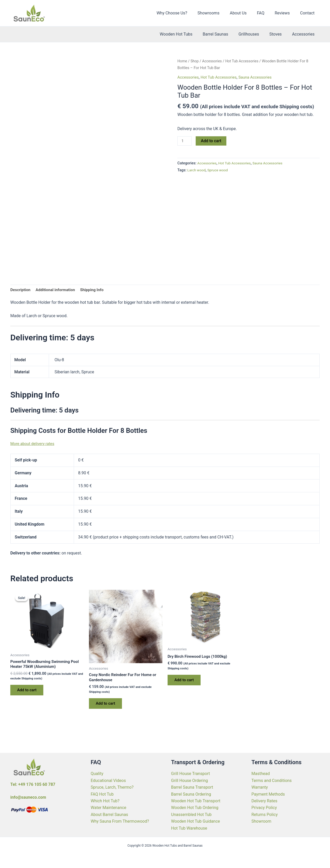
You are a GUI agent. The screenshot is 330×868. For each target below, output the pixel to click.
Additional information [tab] (57, 290)
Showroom (261, 821)
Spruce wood (219, 170)
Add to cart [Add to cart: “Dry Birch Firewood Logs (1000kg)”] (185, 681)
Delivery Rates (264, 801)
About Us (245, 13)
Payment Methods (268, 794)
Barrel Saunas (223, 34)
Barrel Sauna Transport (192, 787)
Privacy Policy (264, 808)
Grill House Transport (191, 774)
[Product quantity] (185, 141)
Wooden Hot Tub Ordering (195, 808)
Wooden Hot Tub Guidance (196, 821)
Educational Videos (108, 781)
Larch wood (197, 170)
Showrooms (218, 13)
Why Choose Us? (183, 13)
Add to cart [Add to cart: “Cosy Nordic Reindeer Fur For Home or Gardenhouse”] (107, 705)
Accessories (304, 34)
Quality (97, 774)
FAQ (266, 13)
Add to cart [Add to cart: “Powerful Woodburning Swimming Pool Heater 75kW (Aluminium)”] (28, 692)
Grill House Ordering (190, 781)
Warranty (260, 787)
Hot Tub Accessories (245, 61)
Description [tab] (21, 290)
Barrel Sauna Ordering (191, 794)
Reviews (285, 13)
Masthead (261, 774)
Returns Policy (265, 815)
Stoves (279, 34)
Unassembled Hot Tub (191, 815)
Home (183, 61)
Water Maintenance (109, 808)
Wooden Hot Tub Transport (196, 801)
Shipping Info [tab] (96, 290)
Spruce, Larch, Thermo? (112, 787)
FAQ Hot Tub (102, 794)
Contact (308, 13)
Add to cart (212, 141)
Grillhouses (254, 34)
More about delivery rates (34, 444)
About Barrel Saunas (109, 815)
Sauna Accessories (259, 77)
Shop (195, 61)
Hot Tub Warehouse (189, 828)
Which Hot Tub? (105, 801)
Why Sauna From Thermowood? (120, 821)
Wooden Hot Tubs (185, 34)
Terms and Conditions (271, 781)
